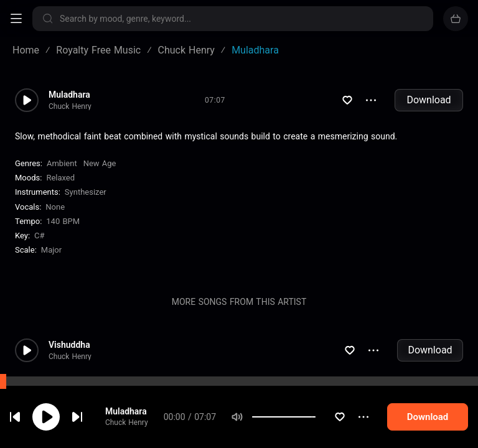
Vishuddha (69, 345)
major (51, 250)
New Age (100, 163)
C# (39, 236)
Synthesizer (86, 192)
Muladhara (135, 414)
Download (429, 100)
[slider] (330, 419)
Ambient (62, 163)
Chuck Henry (135, 425)
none (55, 207)
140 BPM (63, 221)
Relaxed (60, 178)
